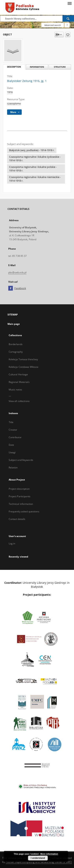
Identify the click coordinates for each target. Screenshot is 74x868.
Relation (13, 468)
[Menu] (69, 3)
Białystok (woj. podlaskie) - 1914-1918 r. (32, 150)
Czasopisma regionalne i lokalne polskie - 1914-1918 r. (33, 169)
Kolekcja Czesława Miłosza (24, 367)
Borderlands (16, 344)
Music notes (15, 390)
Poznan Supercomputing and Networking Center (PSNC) (39, 862)
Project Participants (20, 496)
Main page (14, 324)
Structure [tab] (60, 67)
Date (11, 445)
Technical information (21, 504)
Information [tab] (37, 67)
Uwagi (12, 452)
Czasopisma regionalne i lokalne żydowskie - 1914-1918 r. (35, 159)
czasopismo (14, 104)
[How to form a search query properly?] (67, 25)
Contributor (15, 437)
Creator (13, 430)
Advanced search (53, 25)
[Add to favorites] (68, 35)
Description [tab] (14, 67)
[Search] (68, 18)
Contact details (17, 519)
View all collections (19, 401)
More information (49, 854)
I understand (38, 858)
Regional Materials (19, 382)
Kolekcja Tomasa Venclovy (23, 359)
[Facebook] (11, 288)
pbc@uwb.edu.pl (17, 272)
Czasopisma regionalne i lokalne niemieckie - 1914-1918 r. (35, 179)
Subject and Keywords (21, 460)
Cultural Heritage (18, 374)
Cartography (16, 352)
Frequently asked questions (24, 511)
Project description (19, 489)
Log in (12, 543)
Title (11, 422)
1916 (10, 92)
